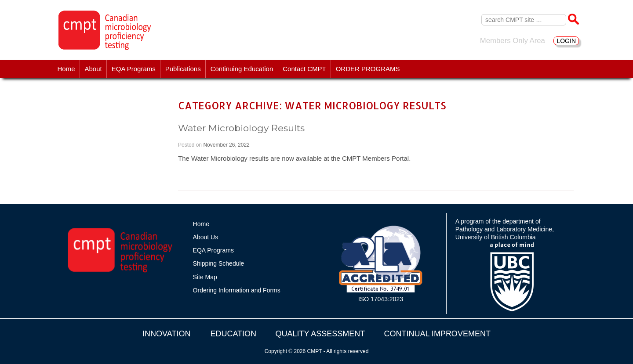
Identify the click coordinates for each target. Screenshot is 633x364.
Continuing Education (242, 69)
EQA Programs (134, 69)
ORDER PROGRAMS (368, 69)
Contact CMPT (304, 69)
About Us (206, 237)
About (93, 69)
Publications (183, 69)
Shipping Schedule (219, 263)
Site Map (205, 277)
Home (66, 69)
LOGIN (566, 41)
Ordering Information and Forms (237, 290)
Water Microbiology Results (241, 128)
